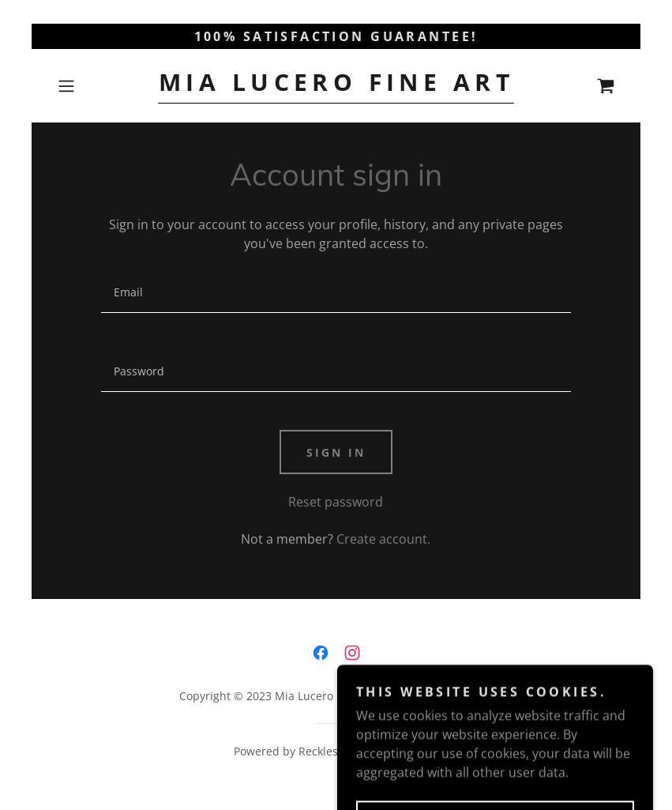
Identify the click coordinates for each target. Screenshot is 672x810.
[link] (336, 86)
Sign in (336, 452)
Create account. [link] (383, 539)
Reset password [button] (336, 502)
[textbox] (336, 292)
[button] (93, 86)
